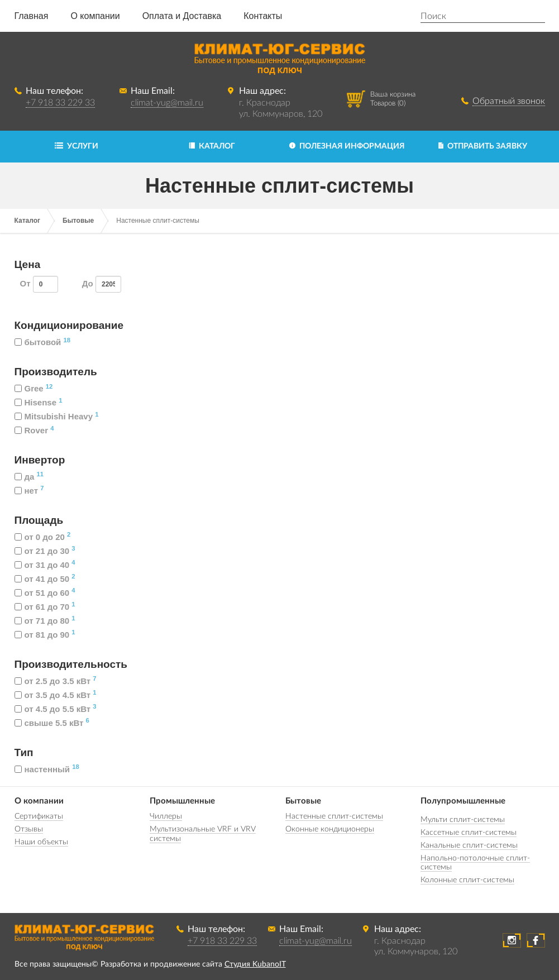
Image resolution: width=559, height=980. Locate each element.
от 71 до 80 (45, 621)
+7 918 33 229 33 (60, 103)
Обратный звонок (509, 101)
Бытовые (78, 221)
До (102, 284)
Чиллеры (166, 816)
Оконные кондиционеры (330, 829)
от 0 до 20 (43, 537)
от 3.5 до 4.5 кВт (56, 695)
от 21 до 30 (45, 551)
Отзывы (29, 829)
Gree (34, 388)
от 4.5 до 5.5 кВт (56, 709)
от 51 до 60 (45, 593)
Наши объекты (41, 842)
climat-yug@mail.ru (167, 103)
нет (29, 491)
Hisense (39, 402)
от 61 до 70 (45, 607)
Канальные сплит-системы (469, 845)
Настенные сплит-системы (334, 816)
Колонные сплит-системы (467, 880)
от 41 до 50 (45, 579)
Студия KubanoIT (255, 964)
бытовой (42, 342)
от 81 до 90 (45, 635)
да (29, 477)
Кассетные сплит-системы (469, 833)
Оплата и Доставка (182, 16)
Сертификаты (39, 816)
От (39, 284)
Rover (34, 430)
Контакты (263, 16)
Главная (32, 16)
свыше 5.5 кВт (52, 723)
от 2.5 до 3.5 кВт (56, 681)
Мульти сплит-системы (463, 820)
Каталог (28, 221)
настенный (47, 769)
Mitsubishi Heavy (57, 416)
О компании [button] (95, 16)
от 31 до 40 (45, 565)
